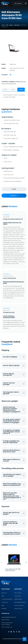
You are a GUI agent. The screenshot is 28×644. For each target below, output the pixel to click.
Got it (14, 158)
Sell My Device (18, 599)
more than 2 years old (14, 139)
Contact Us (5, 602)
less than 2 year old (14, 135)
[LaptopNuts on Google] (11, 632)
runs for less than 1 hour (14, 124)
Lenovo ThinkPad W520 (9, 278)
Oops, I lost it (14, 162)
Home (3, 25)
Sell (7, 25)
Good (21, 89)
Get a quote (18, 3)
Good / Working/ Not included (14, 147)
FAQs (3, 596)
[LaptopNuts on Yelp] (17, 632)
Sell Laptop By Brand (20, 602)
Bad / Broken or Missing (14, 150)
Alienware (17, 25)
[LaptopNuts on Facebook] (9, 632)
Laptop (11, 25)
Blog (3, 605)
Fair (13, 90)
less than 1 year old (14, 132)
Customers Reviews (7, 599)
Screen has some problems (14, 181)
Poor (5, 90)
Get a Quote (18, 593)
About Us (4, 593)
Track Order (17, 596)
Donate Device (18, 609)
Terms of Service (19, 605)
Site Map (4, 609)
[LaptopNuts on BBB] (19, 632)
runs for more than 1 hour (14, 120)
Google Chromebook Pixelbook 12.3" (13, 219)
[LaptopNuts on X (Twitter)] (14, 632)
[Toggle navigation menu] (26, 3)
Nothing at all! (14, 171)
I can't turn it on (14, 175)
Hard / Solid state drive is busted (14, 178)
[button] (26, 562)
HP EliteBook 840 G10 (9, 312)
